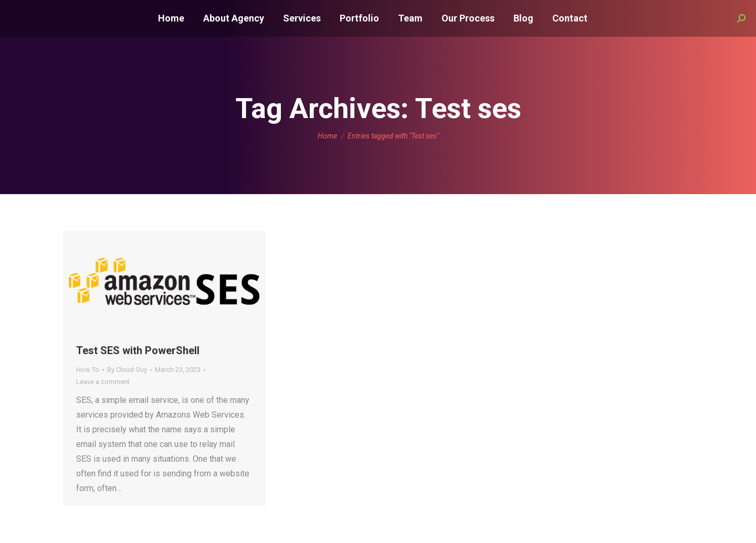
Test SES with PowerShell (138, 350)
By (127, 370)
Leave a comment (103, 382)
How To (88, 370)
